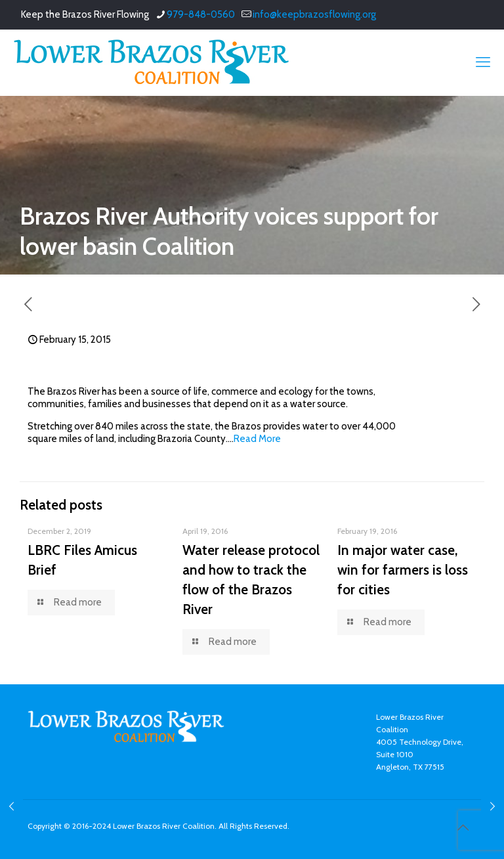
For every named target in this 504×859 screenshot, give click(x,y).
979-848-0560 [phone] (201, 14)
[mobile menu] (483, 62)
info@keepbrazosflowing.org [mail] (314, 14)
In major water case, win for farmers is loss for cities (403, 570)
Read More (257, 439)
